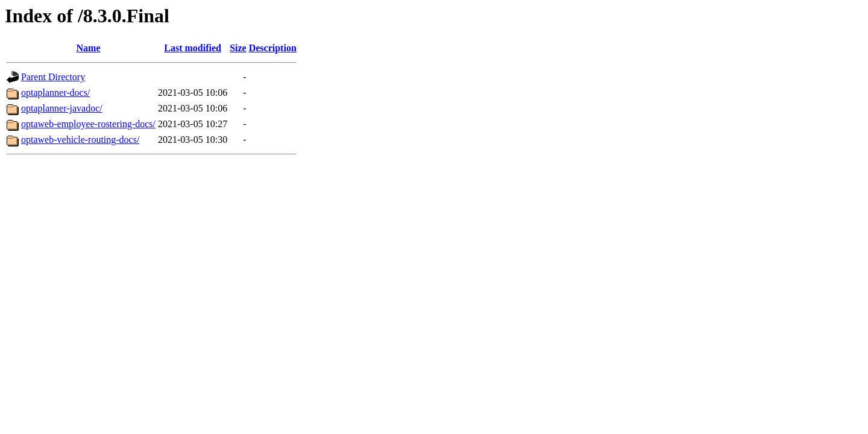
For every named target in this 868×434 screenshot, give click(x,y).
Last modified (193, 48)
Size (238, 48)
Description (273, 48)
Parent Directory (53, 77)
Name (89, 48)
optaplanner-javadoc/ (62, 108)
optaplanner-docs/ (55, 93)
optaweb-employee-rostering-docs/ (88, 124)
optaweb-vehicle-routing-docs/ (80, 140)
